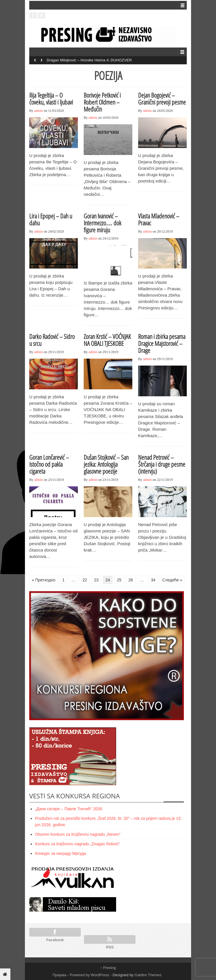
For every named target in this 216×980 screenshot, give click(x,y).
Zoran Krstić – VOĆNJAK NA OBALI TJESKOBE (107, 340)
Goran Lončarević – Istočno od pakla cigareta (49, 464)
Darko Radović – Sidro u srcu (52, 340)
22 (85, 580)
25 (119, 580)
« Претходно (44, 580)
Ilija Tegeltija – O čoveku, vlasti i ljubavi (51, 98)
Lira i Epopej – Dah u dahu (51, 219)
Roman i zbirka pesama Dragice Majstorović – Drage (162, 343)
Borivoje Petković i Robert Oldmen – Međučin (102, 102)
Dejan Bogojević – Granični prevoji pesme (162, 98)
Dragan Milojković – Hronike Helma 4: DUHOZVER (89, 60)
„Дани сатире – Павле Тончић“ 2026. (69, 809)
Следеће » (172, 580)
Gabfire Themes (148, 975)
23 (96, 580)
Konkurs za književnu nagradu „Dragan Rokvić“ (77, 844)
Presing (108, 968)
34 (153, 580)
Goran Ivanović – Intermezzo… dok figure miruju (102, 223)
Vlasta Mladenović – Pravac (159, 219)
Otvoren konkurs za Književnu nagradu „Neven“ (78, 834)
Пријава (59, 975)
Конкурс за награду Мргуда (61, 853)
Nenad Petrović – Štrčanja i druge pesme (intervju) (162, 464)
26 (131, 580)
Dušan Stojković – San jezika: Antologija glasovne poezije (106, 464)
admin (39, 111)
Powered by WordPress (89, 975)
